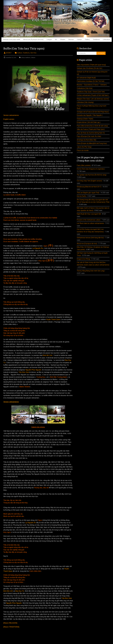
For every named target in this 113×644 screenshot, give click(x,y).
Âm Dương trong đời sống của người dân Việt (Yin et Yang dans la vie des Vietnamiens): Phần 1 (93, 202)
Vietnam (33, 58)
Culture (79, 40)
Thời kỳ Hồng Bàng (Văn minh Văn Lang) (91, 271)
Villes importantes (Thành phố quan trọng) (91, 65)
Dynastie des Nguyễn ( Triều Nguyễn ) (90, 115)
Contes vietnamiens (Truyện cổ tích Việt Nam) (93, 95)
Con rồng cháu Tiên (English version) (89, 181)
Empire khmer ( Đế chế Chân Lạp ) (89, 122)
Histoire (71, 40)
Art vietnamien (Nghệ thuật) (86, 78)
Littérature (107, 40)
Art (56, 40)
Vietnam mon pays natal (12, 40)
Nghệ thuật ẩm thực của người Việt (89, 214)
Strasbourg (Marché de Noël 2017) (89, 187)
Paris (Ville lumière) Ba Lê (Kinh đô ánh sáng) (92, 126)
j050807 (9, 53)
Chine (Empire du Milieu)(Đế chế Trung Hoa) (92, 143)
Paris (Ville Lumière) (84, 165)
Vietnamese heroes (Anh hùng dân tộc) (90, 238)
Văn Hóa (33, 53)
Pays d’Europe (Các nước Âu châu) (89, 136)
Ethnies (63, 40)
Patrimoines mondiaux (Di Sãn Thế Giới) (91, 81)
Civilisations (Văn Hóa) (85, 88)
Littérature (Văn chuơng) (85, 102)
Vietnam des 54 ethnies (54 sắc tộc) (89, 68)
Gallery (87, 40)
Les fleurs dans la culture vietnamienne (90, 223)
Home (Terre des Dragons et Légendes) (91, 169)
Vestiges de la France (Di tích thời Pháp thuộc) (93, 112)
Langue (49, 40)
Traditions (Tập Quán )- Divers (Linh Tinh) (91, 92)
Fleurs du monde (83, 150)
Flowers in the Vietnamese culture (89, 220)
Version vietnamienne (11, 115)
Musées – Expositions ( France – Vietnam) (92, 85)
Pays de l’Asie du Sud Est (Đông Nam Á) (91, 133)
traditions (28, 58)
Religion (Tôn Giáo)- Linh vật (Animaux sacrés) (93, 99)
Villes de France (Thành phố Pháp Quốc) (91, 129)
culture (23, 58)
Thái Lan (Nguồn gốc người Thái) (88, 193)
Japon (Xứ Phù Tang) (84, 147)
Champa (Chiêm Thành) (85, 119)
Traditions (96, 40)
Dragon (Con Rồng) (83, 259)
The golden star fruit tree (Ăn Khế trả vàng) (92, 175)
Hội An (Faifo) (82, 196)
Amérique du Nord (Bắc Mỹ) (87, 140)
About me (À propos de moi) (33, 40)
